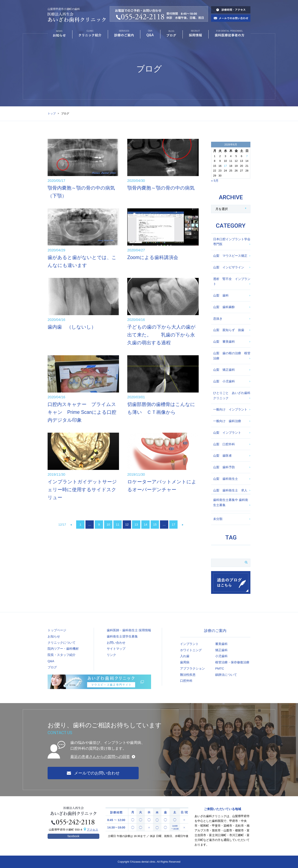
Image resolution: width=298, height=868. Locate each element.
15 (155, 524)
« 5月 (215, 181)
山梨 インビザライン (229, 267)
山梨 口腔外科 (224, 444)
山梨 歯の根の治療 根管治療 (232, 356)
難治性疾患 (188, 675)
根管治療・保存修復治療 (232, 662)
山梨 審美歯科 (224, 342)
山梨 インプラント (227, 433)
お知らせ (54, 636)
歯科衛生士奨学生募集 (122, 636)
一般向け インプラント (230, 409)
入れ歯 (185, 656)
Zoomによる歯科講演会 (153, 257)
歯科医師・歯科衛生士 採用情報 (129, 630)
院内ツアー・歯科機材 (63, 649)
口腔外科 (186, 681)
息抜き (218, 319)
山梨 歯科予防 (224, 467)
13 (136, 524)
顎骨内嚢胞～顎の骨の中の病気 (161, 188)
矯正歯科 (221, 650)
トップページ (57, 630)
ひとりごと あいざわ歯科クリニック (232, 395)
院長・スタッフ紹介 (62, 655)
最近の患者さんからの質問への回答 (100, 757)
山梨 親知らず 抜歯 (229, 330)
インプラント (189, 644)
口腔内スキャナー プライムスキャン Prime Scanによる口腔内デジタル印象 (82, 412)
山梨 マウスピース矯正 (230, 256)
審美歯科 (221, 644)
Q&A (51, 661)
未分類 (218, 519)
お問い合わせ (116, 643)
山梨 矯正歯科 (224, 370)
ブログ (52, 667)
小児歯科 (221, 656)
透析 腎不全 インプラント (232, 281)
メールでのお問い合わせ (93, 773)
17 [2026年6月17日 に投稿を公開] (225, 166)
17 (174, 524)
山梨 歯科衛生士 (226, 479)
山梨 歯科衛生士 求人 (230, 490)
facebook (74, 836)
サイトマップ (116, 649)
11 (118, 524)
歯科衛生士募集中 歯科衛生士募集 (231, 502)
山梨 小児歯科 (224, 381)
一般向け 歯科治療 (227, 421)
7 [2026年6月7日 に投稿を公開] (247, 156)
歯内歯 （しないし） (72, 327)
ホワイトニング (191, 650)
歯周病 (185, 662)
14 (146, 524)
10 (108, 524)
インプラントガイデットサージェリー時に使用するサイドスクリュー (82, 490)
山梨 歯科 (221, 295)
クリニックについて (62, 643)
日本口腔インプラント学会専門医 (232, 242)
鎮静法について (226, 675)
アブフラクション (192, 668)
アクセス (93, 830)
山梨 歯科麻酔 (224, 307)
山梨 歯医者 (222, 456)
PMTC (220, 668)
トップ (52, 113)
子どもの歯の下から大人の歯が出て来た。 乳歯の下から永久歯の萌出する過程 (161, 335)
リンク (111, 655)
